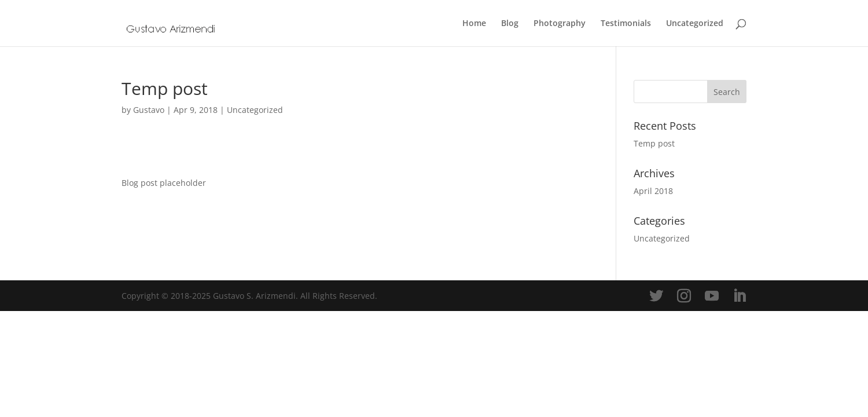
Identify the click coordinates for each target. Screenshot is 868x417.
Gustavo (149, 110)
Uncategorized (695, 24)
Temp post (654, 143)
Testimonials (626, 24)
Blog (510, 24)
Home (474, 24)
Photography (560, 24)
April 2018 (653, 191)
